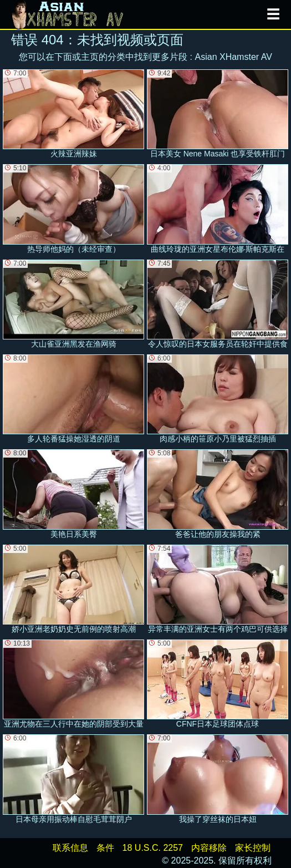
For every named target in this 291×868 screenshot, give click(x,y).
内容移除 (209, 848)
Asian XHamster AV (234, 57)
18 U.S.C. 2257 (153, 848)
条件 (105, 848)
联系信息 (70, 848)
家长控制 (253, 848)
